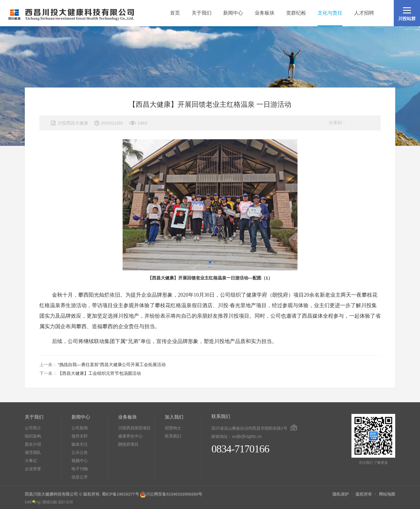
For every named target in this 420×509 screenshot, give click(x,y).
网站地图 (387, 494)
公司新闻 (80, 428)
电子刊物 (80, 469)
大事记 (31, 461)
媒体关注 (80, 444)
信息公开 (80, 477)
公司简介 (33, 428)
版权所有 (364, 494)
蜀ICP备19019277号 (120, 494)
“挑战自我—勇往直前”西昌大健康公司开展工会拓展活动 (112, 364)
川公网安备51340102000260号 (174, 494)
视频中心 (80, 461)
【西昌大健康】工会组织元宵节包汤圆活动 (99, 373)
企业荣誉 (33, 469)
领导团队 (33, 452)
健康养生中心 (130, 436)
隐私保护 (341, 494)
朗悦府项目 (128, 444)
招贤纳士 (173, 428)
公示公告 (80, 452)
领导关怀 (80, 436)
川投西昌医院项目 (134, 428)
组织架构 (33, 436)
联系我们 (173, 436)
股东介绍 (33, 444)
